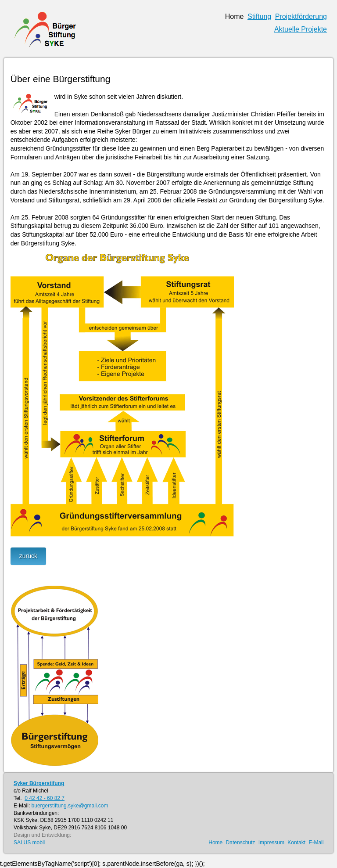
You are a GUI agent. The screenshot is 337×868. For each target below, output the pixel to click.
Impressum (271, 843)
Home (235, 16)
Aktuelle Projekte (301, 29)
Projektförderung (301, 16)
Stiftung (259, 16)
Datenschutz (241, 843)
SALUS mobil (30, 843)
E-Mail (316, 843)
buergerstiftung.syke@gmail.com (69, 806)
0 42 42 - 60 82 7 (45, 798)
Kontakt (296, 843)
